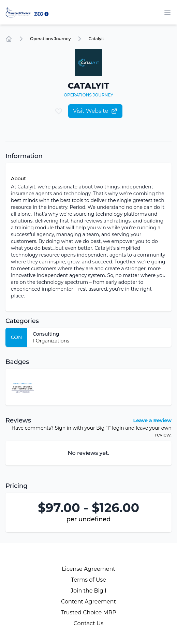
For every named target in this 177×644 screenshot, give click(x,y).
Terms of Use (88, 580)
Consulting (46, 334)
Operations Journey (50, 39)
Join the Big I (88, 591)
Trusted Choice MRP (88, 612)
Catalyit (96, 39)
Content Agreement (88, 602)
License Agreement (88, 569)
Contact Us (89, 623)
